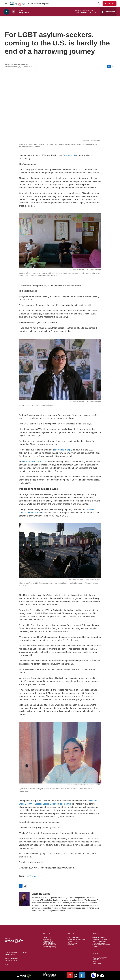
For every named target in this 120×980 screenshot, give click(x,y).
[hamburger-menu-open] (6, 4)
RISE (94, 962)
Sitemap (95, 947)
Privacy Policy (48, 941)
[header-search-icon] (99, 4)
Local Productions (99, 941)
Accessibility (47, 939)
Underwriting (72, 943)
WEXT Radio (97, 964)
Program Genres (98, 943)
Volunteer (71, 945)
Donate (111, 4)
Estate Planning (73, 941)
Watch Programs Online (101, 945)
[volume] (13, 12)
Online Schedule (98, 937)
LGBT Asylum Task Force (35, 462)
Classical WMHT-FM (100, 958)
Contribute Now (73, 937)
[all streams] (108, 12)
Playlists (95, 960)
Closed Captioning (49, 947)
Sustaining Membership (76, 939)
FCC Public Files (49, 943)
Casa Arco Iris (69, 155)
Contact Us (47, 937)
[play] (6, 12)
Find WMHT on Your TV (101, 939)
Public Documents (49, 945)
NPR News (32, 876)
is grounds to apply (63, 450)
